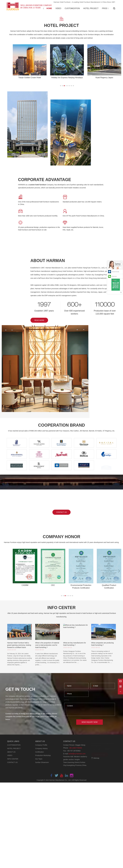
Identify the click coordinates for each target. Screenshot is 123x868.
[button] (61, 86)
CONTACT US (12, 762)
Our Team (39, 759)
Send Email (115, 272)
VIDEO (10, 755)
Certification (39, 752)
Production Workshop (43, 755)
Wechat (114, 276)
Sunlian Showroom (42, 762)
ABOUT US (11, 752)
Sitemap (95, 758)
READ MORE (39, 320)
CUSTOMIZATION (14, 745)
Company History (41, 748)
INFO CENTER (13, 759)
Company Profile (41, 745)
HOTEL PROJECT (14, 748)
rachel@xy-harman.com (77, 754)
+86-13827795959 (75, 748)
